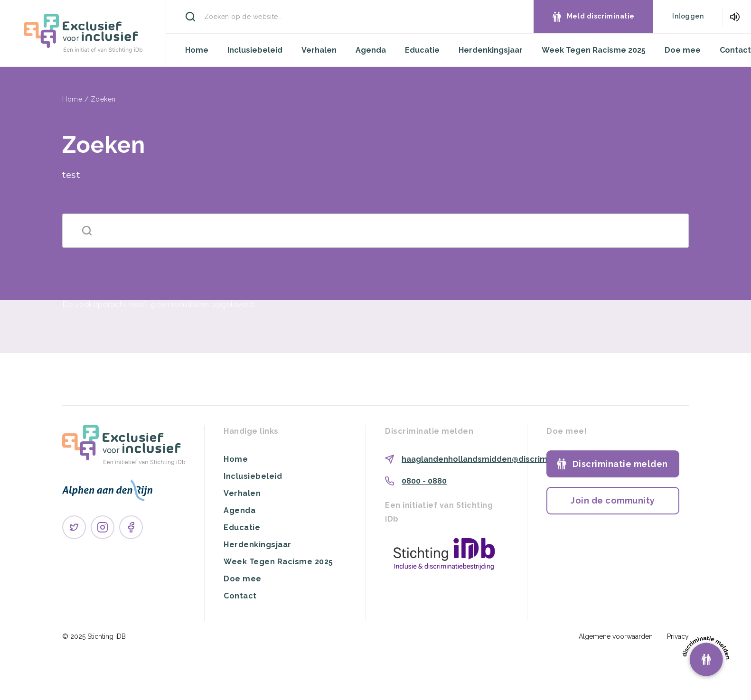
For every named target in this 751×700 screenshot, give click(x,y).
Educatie (422, 50)
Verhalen (319, 50)
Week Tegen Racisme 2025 (594, 50)
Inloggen (688, 16)
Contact (735, 50)
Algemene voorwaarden (616, 636)
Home (197, 50)
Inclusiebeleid (255, 50)
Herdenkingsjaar (491, 50)
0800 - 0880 (424, 481)
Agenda (371, 50)
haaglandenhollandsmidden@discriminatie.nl (490, 459)
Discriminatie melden (620, 464)
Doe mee (683, 50)
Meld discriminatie (601, 16)
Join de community (613, 500)
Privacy (678, 636)
